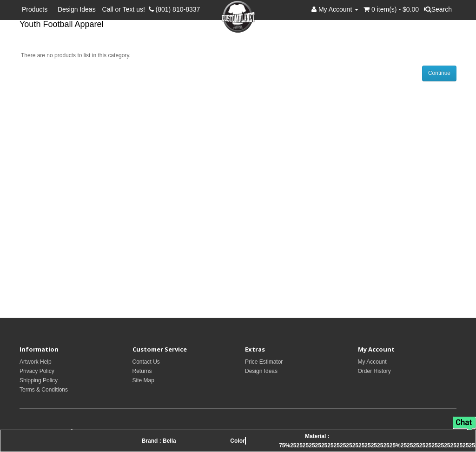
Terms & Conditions (44, 390)
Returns (142, 371)
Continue (439, 73)
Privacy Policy (37, 371)
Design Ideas (77, 9)
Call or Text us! (126, 9)
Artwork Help (36, 362)
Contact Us (146, 362)
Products (36, 9)
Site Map (143, 380)
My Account (372, 362)
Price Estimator (264, 362)
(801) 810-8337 (175, 9)
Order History (374, 371)
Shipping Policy (39, 380)
